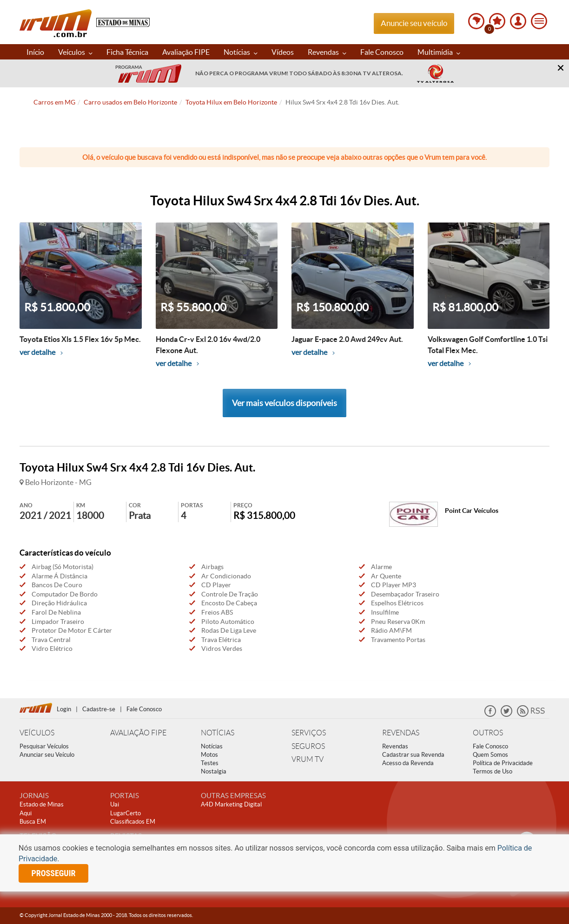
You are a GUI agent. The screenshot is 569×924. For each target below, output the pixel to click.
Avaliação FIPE (186, 52)
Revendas (327, 52)
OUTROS (488, 733)
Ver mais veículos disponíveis (284, 403)
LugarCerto (126, 813)
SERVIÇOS (309, 733)
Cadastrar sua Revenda (413, 755)
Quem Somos (490, 755)
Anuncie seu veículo (414, 23)
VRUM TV (308, 759)
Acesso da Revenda (408, 763)
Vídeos (283, 52)
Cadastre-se (99, 709)
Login (64, 709)
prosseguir (54, 873)
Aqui (26, 813)
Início (35, 52)
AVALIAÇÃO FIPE (138, 733)
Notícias (241, 52)
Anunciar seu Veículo (47, 755)
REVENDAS (401, 733)
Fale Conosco (382, 52)
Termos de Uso (493, 771)
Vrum (56, 23)
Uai (115, 804)
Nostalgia (214, 771)
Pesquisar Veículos (44, 746)
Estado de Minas (42, 804)
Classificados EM (133, 822)
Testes (210, 763)
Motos (209, 755)
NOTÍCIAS (218, 733)
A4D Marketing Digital (231, 804)
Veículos (75, 52)
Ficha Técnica (127, 52)
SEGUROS (308, 746)
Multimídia (439, 52)
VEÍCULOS (37, 733)
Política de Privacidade (503, 763)
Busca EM (33, 822)
